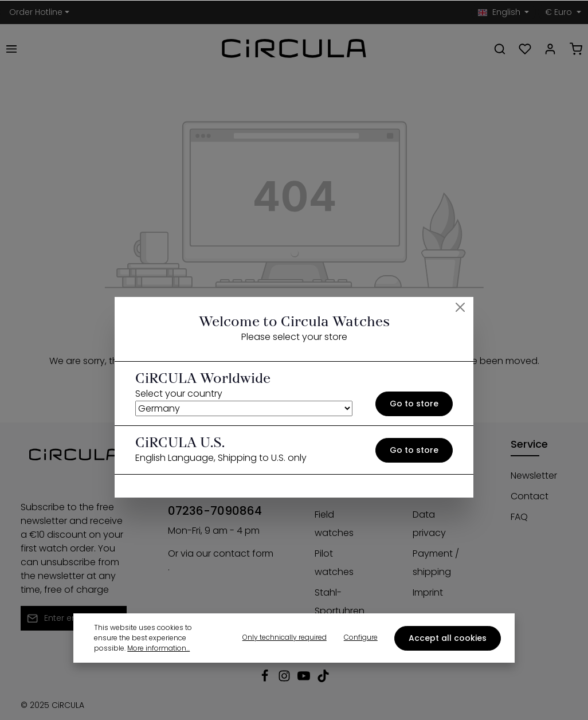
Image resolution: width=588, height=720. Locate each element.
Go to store (414, 404)
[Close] (460, 307)
